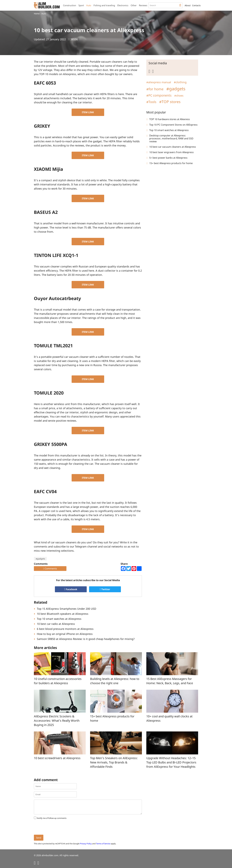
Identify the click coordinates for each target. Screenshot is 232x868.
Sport (81, 5)
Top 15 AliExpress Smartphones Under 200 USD (67, 609)
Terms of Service (103, 844)
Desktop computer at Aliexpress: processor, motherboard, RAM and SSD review (171, 138)
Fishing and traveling (104, 5)
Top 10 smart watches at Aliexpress (59, 619)
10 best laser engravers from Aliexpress (171, 152)
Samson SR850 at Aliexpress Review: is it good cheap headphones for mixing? (86, 639)
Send (39, 838)
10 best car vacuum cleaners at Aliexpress (173, 147)
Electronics (123, 5)
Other (134, 5)
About (188, 5)
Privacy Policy (86, 844)
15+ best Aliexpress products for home (171, 163)
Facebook (71, 589)
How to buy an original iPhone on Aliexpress (65, 634)
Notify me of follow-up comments (52, 818)
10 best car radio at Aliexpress (56, 624)
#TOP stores (170, 102)
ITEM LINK (88, 112)
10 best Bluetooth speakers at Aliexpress (63, 614)
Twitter (105, 589)
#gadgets (40, 559)
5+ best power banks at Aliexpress (168, 158)
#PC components (159, 95)
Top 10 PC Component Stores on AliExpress (173, 125)
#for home (155, 89)
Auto (89, 5)
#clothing (180, 82)
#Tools (151, 102)
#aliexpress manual (159, 82)
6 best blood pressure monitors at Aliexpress (65, 629)
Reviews (143, 5)
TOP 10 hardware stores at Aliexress (170, 119)
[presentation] (56, 827)
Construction (70, 5)
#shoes (179, 96)
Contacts (196, 5)
